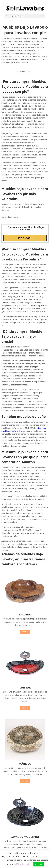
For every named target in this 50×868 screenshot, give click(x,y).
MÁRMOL (25, 764)
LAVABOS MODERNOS (25, 837)
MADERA (25, 614)
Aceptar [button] (39, 864)
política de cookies (23, 864)
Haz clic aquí (25, 238)
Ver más (25, 632)
